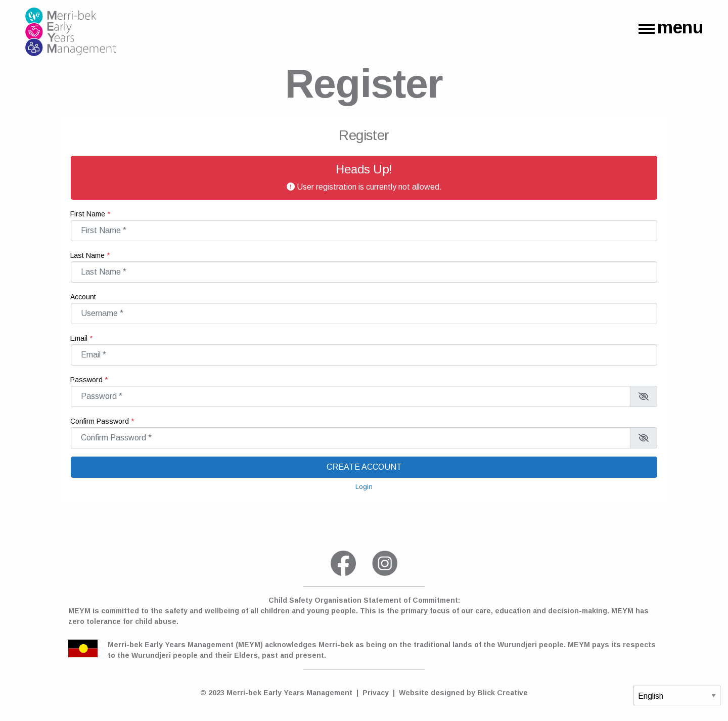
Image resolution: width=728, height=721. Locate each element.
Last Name (71, 250)
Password (71, 374)
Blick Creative (503, 693)
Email (71, 332)
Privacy (376, 693)
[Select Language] (677, 695)
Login (364, 487)
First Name (71, 208)
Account (71, 291)
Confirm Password (71, 415)
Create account (364, 467)
